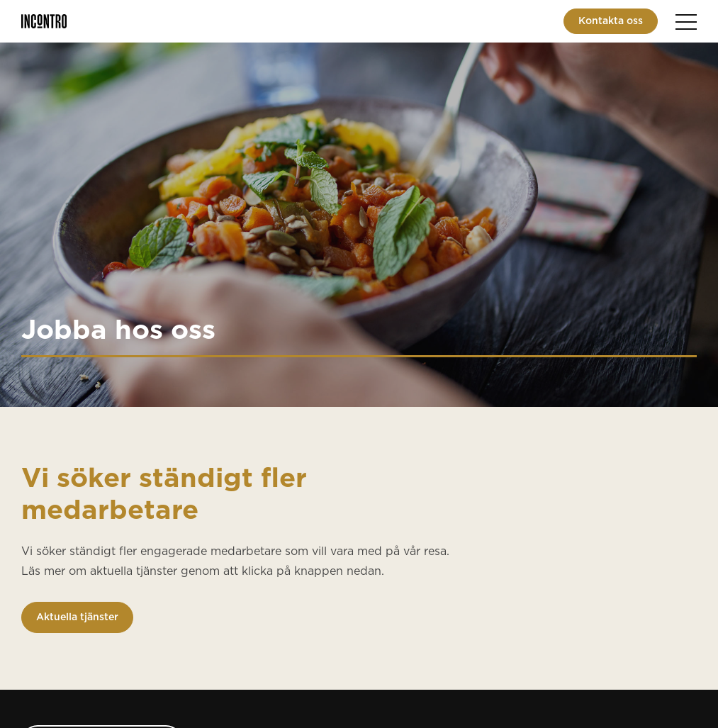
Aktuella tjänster (77, 617)
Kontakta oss (611, 21)
